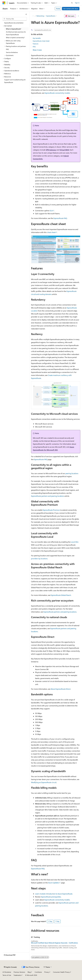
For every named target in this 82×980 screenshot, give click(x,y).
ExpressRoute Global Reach (61, 595)
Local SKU (75, 542)
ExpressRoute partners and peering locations (48, 496)
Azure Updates (54, 883)
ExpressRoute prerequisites (51, 897)
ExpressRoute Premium (51, 510)
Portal (58, 9)
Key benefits (37, 38)
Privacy (47, 972)
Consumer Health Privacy (61, 972)
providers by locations (39, 559)
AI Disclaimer (7, 972)
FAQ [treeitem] (7, 49)
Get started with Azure (71, 9)
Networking (40, 16)
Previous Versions (19, 972)
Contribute (38, 972)
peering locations (72, 473)
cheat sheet (51, 232)
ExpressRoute (51, 16)
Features (36, 44)
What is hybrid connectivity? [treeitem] (15, 38)
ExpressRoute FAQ (60, 218)
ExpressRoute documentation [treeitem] (14, 23)
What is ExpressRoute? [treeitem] (14, 29)
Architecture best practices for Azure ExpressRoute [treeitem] (16, 33)
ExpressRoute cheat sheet (41, 41)
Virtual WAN (64, 150)
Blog (29, 972)
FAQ (34, 47)
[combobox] (15, 19)
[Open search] (72, 3)
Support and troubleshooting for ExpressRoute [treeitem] (15, 81)
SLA (51, 211)
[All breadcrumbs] (33, 16)
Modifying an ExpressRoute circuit (44, 782)
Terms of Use (7, 975)
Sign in (77, 3)
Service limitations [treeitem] (12, 52)
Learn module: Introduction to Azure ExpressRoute (54, 894)
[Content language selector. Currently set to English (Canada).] (10, 967)
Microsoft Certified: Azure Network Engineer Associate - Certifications (54, 943)
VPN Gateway (51, 150)
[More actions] (78, 16)
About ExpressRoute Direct (61, 689)
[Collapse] (26, 14)
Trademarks (17, 975)
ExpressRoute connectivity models (57, 93)
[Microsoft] (4, 3)
